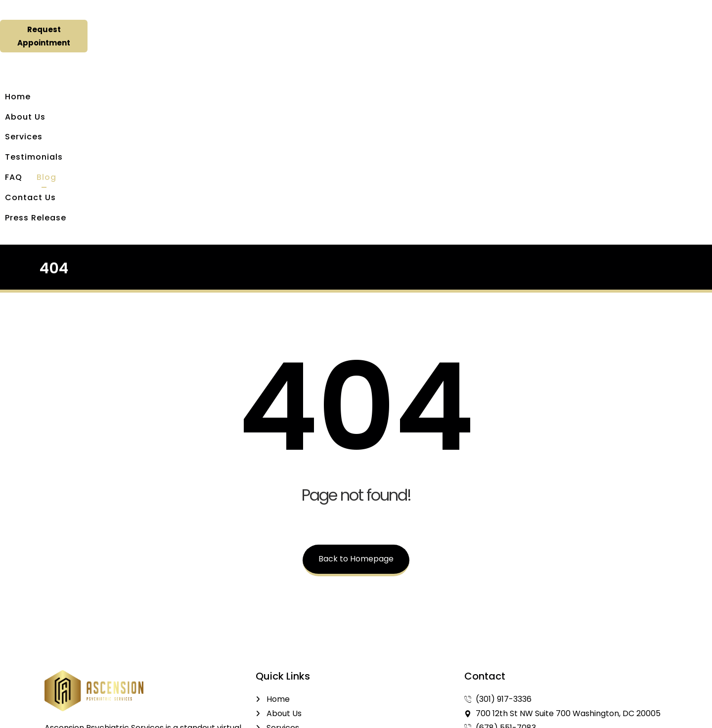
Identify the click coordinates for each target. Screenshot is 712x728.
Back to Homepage (356, 424)
